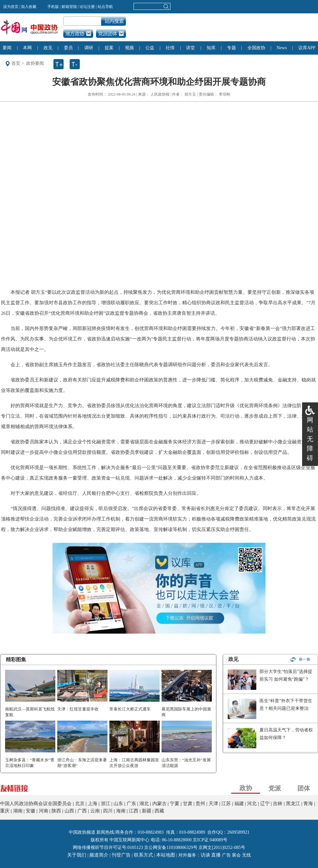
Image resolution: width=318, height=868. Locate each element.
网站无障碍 (310, 439)
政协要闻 (35, 63)
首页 (16, 63)
